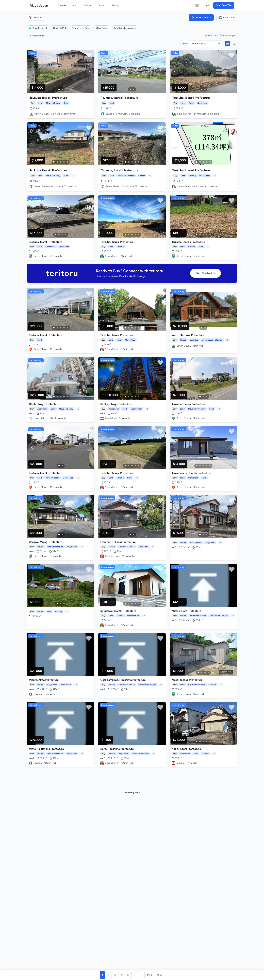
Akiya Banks (102, 28)
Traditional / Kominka (125, 28)
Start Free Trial (224, 5)
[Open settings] (197, 5)
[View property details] (61, 71)
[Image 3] (61, 162)
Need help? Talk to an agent (220, 35)
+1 (73, 176)
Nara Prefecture (191, 611)
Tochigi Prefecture (191, 680)
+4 (220, 543)
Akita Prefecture (48, 680)
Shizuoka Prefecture (192, 335)
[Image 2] (62, 89)
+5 (147, 409)
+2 (150, 176)
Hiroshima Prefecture (133, 680)
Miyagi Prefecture (51, 542)
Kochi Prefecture (190, 749)
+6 (78, 409)
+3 (76, 685)
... (141, 975)
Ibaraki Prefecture (55, 98)
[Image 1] (59, 89)
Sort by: (184, 44)
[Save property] (89, 55)
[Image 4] (64, 162)
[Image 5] (67, 162)
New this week (38, 28)
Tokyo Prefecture (48, 404)
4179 (149, 975)
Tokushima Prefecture (50, 749)
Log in (207, 5)
